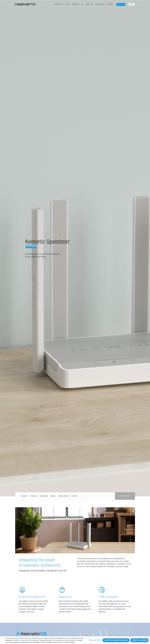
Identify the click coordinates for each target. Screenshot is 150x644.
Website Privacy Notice (22, 641)
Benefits (25, 354)
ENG (131, 4)
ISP (82, 4)
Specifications (63, 354)
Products (89, 4)
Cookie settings (95, 641)
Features (34, 354)
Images (53, 354)
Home (67, 4)
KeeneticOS (59, 4)
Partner (121, 4)
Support (110, 4)
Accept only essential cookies (116, 641)
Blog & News (100, 4)
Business (75, 4)
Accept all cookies (139, 641)
